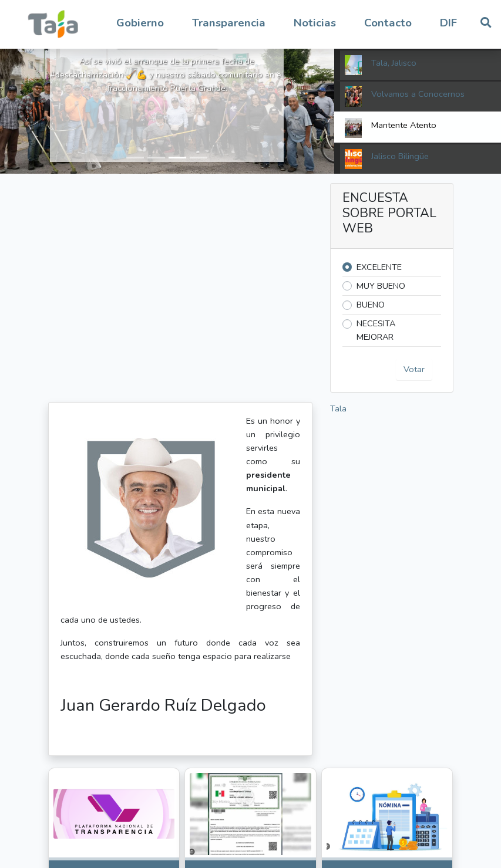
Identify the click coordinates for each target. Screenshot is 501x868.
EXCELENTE (379, 267)
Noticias (315, 23)
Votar (414, 369)
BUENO (371, 305)
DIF (448, 23)
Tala (338, 408)
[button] (140, 23)
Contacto (388, 23)
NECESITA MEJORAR (376, 330)
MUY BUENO (381, 286)
